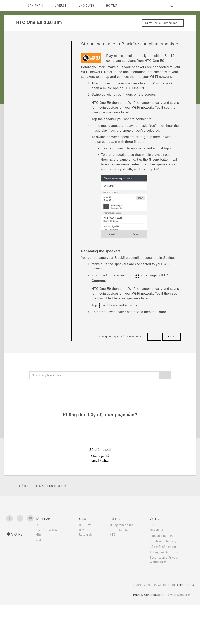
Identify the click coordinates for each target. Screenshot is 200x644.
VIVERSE (64, 5)
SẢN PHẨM (37, 5)
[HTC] (11, 5)
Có (154, 337)
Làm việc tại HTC (163, 536)
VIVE (39, 540)
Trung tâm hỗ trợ (123, 525)
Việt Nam (19, 534)
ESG (153, 525)
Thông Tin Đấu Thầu (165, 552)
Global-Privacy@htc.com (172, 595)
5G (38, 525)
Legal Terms (185, 585)
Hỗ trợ (24, 486)
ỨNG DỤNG (92, 5)
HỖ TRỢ (120, 5)
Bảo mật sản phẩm (164, 547)
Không (172, 337)
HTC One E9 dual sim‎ (50, 486)
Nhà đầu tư (158, 530)
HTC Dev (85, 525)
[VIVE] (188, 5)
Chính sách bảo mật (165, 541)
